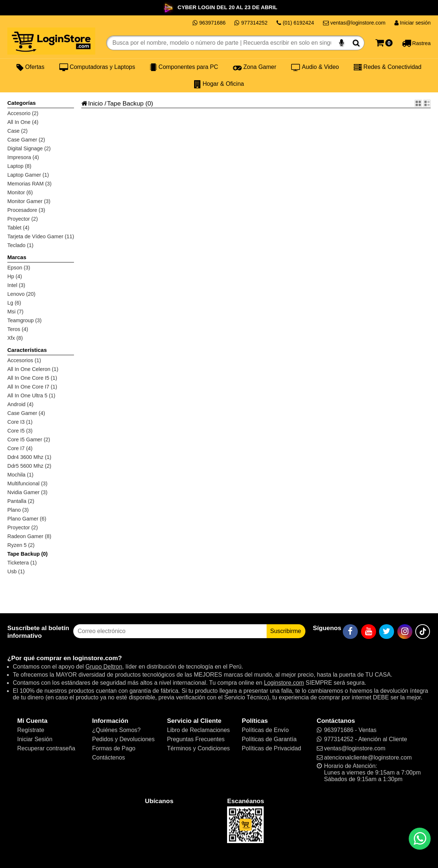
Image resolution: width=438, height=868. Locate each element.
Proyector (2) (23, 219)
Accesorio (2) (23, 113)
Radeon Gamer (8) (29, 536)
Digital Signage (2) (29, 148)
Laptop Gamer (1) (28, 175)
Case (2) (17, 131)
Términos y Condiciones (198, 748)
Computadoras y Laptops (97, 67)
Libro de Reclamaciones (198, 730)
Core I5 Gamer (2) (29, 439)
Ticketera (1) (22, 563)
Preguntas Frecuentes (196, 739)
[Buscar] (356, 43)
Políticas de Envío (265, 730)
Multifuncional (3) (27, 483)
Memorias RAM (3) (29, 184)
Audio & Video (315, 67)
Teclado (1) (20, 245)
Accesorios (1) (24, 360)
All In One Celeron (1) (33, 369)
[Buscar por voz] (342, 43)
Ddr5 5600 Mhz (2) (29, 466)
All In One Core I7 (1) (32, 387)
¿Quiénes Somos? (116, 730)
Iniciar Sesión (35, 739)
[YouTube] (369, 632)
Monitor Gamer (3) (29, 201)
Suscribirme (286, 631)
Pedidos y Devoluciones (123, 739)
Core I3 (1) (20, 422)
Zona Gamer (255, 67)
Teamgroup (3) (25, 320)
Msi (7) (15, 312)
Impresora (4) (23, 157)
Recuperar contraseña (46, 748)
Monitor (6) (20, 192)
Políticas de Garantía (269, 739)
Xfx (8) (15, 338)
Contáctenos (108, 757)
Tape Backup (125, 103)
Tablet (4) (18, 228)
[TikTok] (423, 632)
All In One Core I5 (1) (32, 378)
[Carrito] (384, 43)
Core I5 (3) (20, 431)
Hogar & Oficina (219, 84)
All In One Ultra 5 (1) (31, 396)
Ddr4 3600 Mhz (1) (29, 457)
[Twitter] (387, 632)
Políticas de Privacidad (271, 748)
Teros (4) (18, 329)
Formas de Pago (114, 748)
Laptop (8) (19, 166)
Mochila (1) (20, 475)
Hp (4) (15, 276)
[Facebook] (350, 632)
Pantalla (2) (21, 501)
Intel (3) (16, 285)
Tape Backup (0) (27, 554)
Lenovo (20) (21, 294)
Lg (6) (14, 303)
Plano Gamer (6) (27, 519)
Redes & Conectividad (388, 67)
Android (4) (20, 404)
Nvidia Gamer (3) (27, 492)
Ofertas (30, 67)
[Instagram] (405, 632)
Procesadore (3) (26, 210)
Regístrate (31, 730)
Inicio (92, 103)
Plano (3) (18, 510)
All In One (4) (23, 122)
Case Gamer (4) (26, 413)
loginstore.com (95, 658)
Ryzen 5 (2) (21, 545)
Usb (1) (16, 571)
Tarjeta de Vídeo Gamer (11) (41, 236)
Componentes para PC (184, 67)
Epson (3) (19, 268)
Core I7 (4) (20, 448)
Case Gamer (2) (26, 140)
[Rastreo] (416, 43)
